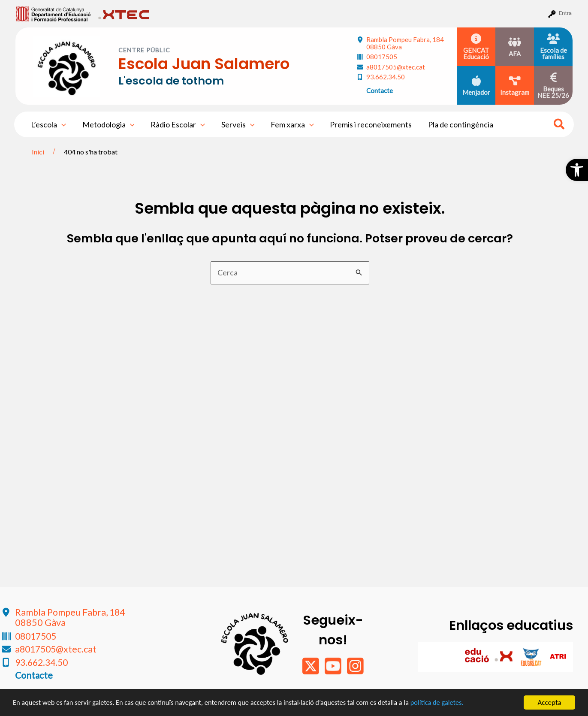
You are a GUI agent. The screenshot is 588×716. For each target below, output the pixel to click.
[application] (61, 124)
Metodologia (107, 124)
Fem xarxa (289, 124)
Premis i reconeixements (367, 124)
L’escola (48, 124)
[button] (577, 170)
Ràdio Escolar (176, 124)
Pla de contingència (456, 124)
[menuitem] (53, 13)
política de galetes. (452, 703)
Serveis (235, 124)
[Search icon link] (559, 125)
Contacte (380, 91)
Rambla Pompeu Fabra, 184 (405, 43)
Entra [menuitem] (565, 13)
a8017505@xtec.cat (396, 67)
